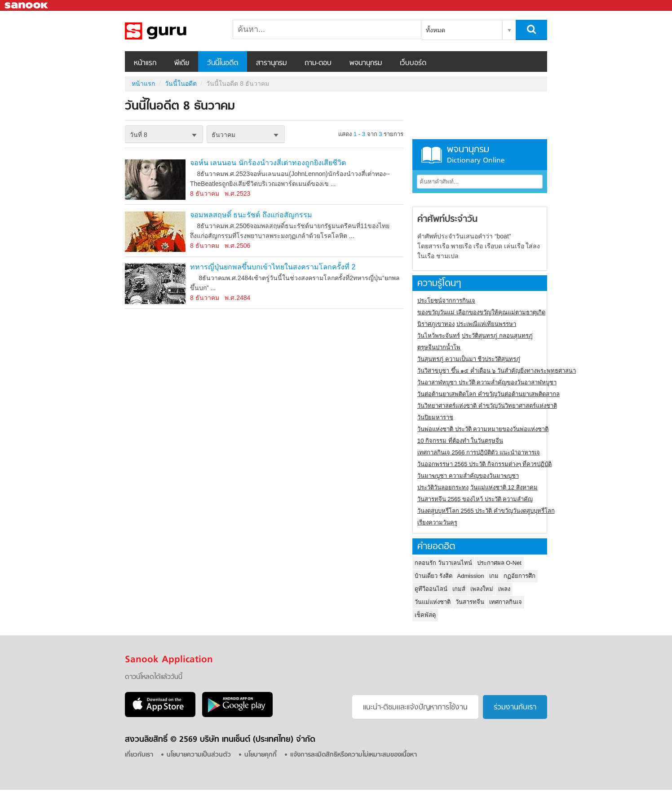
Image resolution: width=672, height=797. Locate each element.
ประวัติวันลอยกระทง (443, 487)
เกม (494, 576)
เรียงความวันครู (437, 522)
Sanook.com (27, 6)
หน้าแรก (145, 63)
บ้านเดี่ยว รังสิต (433, 576)
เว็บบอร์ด (413, 63)
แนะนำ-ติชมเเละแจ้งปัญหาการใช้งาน (415, 708)
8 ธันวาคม (205, 194)
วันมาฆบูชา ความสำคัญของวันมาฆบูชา (468, 476)
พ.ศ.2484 (237, 298)
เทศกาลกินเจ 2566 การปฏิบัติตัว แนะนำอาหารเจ (479, 452)
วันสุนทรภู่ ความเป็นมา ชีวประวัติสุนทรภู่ (469, 359)
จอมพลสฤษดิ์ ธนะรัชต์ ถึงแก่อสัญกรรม (251, 215)
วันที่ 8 (139, 135)
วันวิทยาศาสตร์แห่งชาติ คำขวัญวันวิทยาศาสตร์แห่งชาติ (487, 406)
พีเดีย (182, 63)
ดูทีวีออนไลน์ (431, 589)
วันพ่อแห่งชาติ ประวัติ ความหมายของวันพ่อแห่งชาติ (483, 429)
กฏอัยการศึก (519, 576)
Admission (471, 576)
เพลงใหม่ (482, 589)
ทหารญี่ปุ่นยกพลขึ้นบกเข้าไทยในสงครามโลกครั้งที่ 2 (273, 267)
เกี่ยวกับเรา (139, 755)
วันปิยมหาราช (435, 417)
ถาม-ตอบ (318, 63)
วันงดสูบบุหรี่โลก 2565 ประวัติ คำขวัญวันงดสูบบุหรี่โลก (486, 511)
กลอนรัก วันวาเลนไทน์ (443, 563)
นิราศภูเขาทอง (436, 324)
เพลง (504, 589)
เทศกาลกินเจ (506, 602)
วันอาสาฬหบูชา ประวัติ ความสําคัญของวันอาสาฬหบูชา (487, 382)
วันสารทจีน (470, 602)
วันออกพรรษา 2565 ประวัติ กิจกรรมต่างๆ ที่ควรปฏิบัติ (484, 464)
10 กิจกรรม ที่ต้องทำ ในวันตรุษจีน (460, 441)
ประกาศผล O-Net (499, 563)
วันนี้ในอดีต (223, 63)
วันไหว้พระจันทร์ (439, 336)
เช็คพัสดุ (425, 615)
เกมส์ (459, 589)
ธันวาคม (223, 135)
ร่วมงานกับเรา (515, 708)
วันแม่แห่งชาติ (433, 602)
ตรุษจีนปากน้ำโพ (439, 347)
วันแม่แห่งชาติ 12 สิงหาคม (504, 487)
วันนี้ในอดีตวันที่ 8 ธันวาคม (172, 31)
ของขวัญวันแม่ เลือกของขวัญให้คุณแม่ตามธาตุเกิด (481, 312)
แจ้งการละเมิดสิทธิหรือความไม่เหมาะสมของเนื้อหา (354, 755)
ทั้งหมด (435, 30)
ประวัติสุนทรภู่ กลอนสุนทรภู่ (497, 336)
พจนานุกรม (366, 63)
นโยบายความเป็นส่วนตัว (199, 755)
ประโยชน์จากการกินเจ (446, 301)
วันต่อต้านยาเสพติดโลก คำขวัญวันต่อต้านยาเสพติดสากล (489, 394)
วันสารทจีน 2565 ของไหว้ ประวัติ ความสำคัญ (475, 499)
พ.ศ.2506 (237, 246)
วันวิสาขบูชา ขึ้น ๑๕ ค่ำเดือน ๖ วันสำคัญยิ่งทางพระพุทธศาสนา (497, 371)
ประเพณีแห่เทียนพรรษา (486, 324)
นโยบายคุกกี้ (261, 755)
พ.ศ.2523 (237, 194)
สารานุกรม (271, 63)
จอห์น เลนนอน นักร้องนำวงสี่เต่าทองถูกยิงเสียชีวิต (268, 163)
